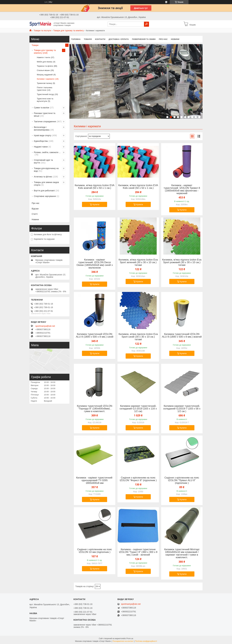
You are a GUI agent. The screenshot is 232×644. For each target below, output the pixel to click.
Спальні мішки (43, 70)
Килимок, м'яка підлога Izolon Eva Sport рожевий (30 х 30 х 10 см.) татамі (182, 262)
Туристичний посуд (45, 94)
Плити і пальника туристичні (45, 89)
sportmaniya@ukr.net (45, 326)
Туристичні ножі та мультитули (45, 100)
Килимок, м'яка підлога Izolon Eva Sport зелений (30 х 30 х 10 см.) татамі (138, 262)
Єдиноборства (41, 141)
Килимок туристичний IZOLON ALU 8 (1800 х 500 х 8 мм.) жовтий (182, 335)
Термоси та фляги (45, 66)
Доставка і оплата (119, 39)
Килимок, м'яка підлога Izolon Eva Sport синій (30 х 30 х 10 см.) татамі (138, 337)
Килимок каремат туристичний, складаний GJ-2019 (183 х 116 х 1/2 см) (138, 409)
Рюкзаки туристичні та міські (45, 115)
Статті (35, 214)
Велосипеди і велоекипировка (42, 128)
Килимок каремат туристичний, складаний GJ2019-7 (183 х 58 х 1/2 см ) (182, 409)
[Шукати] (146, 24)
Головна (76, 39)
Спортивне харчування (45, 196)
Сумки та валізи (42, 108)
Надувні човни (41, 147)
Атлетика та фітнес (43, 177)
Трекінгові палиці (44, 83)
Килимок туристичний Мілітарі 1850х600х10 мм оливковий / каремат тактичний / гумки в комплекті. (182, 553)
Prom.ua (130, 639)
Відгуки (35, 209)
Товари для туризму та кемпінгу (69, 31)
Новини (175, 39)
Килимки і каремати (46, 79)
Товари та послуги (42, 31)
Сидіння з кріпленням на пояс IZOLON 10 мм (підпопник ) (95, 551)
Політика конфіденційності (146, 641)
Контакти (100, 39)
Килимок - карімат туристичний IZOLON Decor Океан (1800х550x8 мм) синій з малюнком (95, 264)
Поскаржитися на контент (123, 641)
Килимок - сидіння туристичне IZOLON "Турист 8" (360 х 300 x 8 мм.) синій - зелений (138, 552)
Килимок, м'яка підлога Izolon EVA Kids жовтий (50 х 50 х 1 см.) (95, 187)
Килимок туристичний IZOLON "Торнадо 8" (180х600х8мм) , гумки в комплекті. (95, 409)
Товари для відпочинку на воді (46, 170)
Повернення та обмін (144, 39)
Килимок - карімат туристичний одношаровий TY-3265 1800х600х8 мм (95, 480)
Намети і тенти (43, 57)
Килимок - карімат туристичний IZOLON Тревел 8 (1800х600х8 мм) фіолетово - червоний (182, 189)
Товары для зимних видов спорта (46, 184)
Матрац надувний (45, 75)
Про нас (163, 39)
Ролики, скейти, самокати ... (47, 152)
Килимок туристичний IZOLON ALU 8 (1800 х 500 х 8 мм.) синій (95, 335)
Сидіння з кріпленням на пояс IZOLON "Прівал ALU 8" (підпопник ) (182, 480)
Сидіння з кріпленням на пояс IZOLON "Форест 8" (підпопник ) (138, 479)
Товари (88, 39)
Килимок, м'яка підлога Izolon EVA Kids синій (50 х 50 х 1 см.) (138, 187)
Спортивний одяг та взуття (43, 161)
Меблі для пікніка (45, 62)
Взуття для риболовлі (44, 191)
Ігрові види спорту (43, 135)
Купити (96, 204)
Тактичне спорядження (45, 122)
